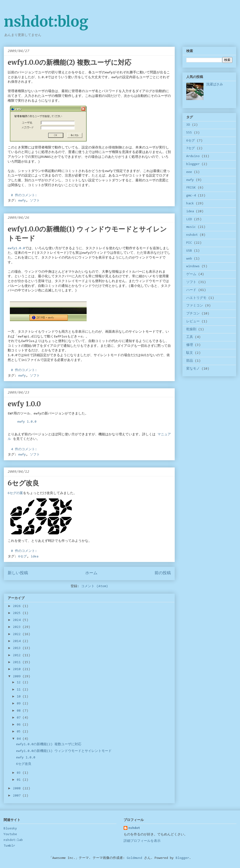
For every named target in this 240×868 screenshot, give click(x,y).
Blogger (182, 858)
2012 (18, 655)
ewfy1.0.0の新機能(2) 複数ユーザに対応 (69, 62)
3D (188, 125)
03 (20, 773)
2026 (18, 606)
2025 (18, 613)
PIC (189, 243)
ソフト (35, 201)
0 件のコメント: (25, 195)
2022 (18, 634)
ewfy (22, 201)
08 (20, 711)
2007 (18, 796)
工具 (190, 337)
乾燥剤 (191, 330)
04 (20, 739)
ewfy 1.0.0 (24, 404)
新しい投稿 (18, 573)
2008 (18, 789)
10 (20, 697)
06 (20, 725)
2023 (18, 627)
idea (35, 557)
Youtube (10, 834)
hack (190, 204)
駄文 (190, 353)
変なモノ (193, 369)
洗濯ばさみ (215, 85)
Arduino (193, 156)
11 (20, 690)
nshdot (192, 235)
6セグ (23, 557)
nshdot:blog (46, 21)
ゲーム (191, 274)
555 (189, 133)
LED (189, 219)
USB (189, 251)
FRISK (191, 188)
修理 (190, 345)
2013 (18, 648)
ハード (191, 290)
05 (20, 732)
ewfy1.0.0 (16, 248)
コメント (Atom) (95, 586)
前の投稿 (163, 573)
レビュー (193, 322)
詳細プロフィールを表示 (142, 841)
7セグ (191, 148)
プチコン (193, 314)
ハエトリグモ (196, 298)
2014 (18, 641)
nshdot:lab (13, 840)
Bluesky (10, 829)
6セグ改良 (23, 483)
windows (193, 266)
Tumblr (9, 846)
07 (20, 718)
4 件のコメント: (25, 449)
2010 (18, 669)
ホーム (91, 573)
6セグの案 (15, 493)
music (191, 227)
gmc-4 (191, 196)
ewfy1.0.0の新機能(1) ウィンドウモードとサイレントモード (64, 751)
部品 (190, 361)
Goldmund (134, 858)
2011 (18, 662)
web (189, 259)
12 (20, 683)
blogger (193, 164)
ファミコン (195, 306)
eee (189, 172)
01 (20, 780)
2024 (18, 620)
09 (20, 704)
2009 (18, 677)
